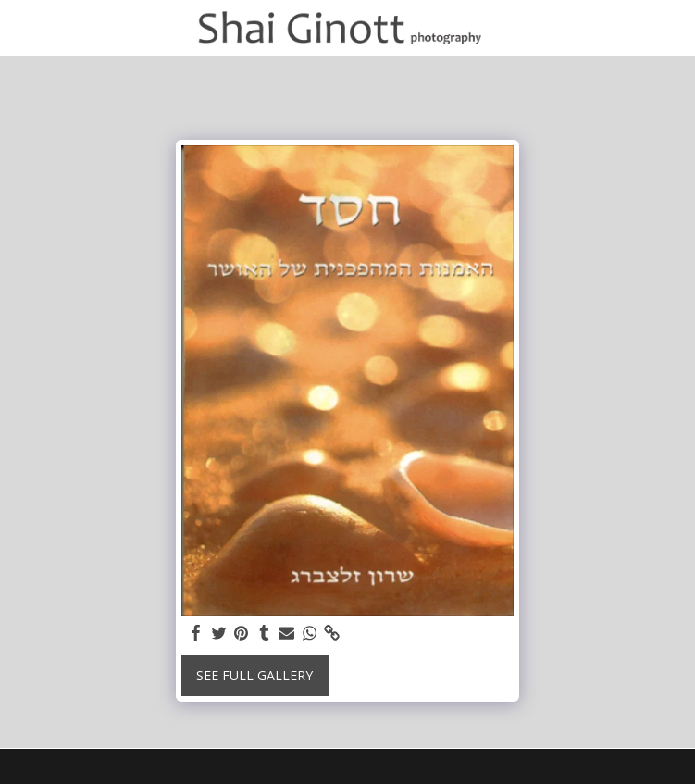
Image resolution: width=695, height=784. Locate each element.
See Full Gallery (254, 675)
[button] (20, 26)
